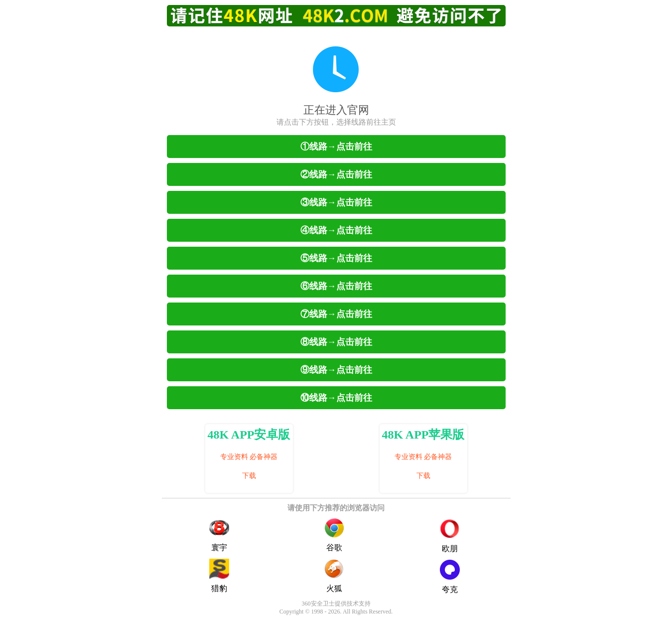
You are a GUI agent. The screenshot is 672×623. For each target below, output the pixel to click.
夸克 (450, 577)
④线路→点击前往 (336, 230)
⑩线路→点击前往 (336, 398)
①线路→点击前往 (336, 147)
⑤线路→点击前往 (336, 258)
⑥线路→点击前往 (336, 286)
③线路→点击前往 (336, 202)
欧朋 (450, 536)
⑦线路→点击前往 (336, 314)
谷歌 (334, 535)
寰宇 (219, 535)
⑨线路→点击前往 (336, 370)
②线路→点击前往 (336, 174)
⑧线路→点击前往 (336, 342)
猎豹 (219, 576)
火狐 (334, 576)
